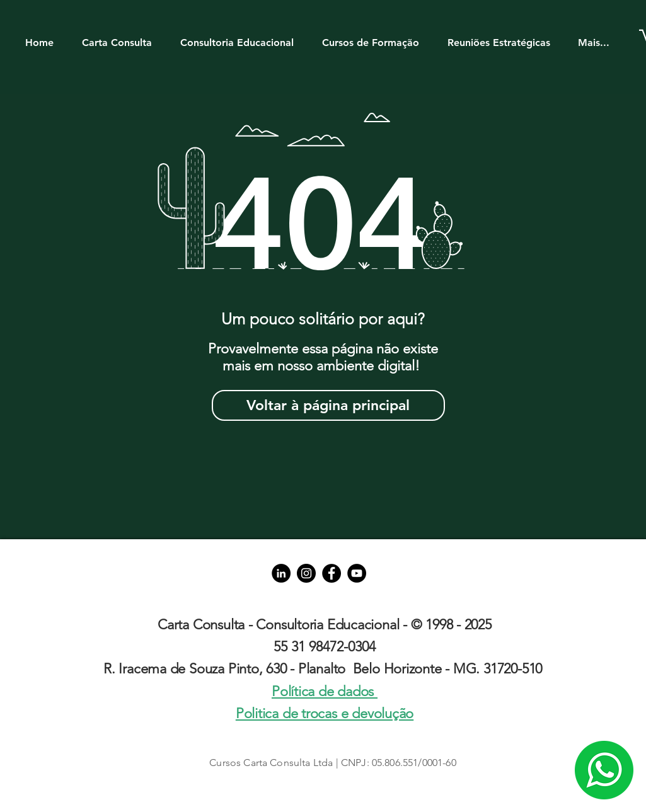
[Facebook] (332, 573)
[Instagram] (306, 573)
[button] (123, 37)
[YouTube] (357, 573)
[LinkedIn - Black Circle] (281, 573)
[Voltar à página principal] (328, 405)
